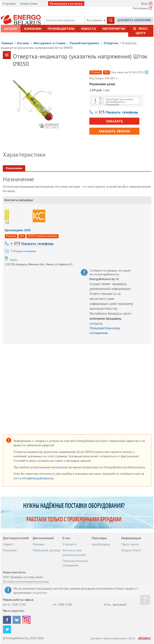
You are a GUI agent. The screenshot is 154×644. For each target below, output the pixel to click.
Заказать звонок (114, 131)
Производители (61, 29)
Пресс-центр (142, 31)
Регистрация (140, 8)
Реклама (38, 544)
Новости (88, 29)
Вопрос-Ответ (29, 4)
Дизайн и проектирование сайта (113, 638)
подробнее (40, 593)
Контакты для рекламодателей (74, 552)
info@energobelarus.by (38, 478)
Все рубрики (96, 20)
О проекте (9, 4)
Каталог (11, 29)
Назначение (14, 168)
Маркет (8, 544)
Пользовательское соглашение (75, 563)
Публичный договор (47, 550)
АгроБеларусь (101, 544)
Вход (145, 4)
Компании (33, 29)
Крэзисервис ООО (18, 230)
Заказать (114, 121)
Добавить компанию (134, 20)
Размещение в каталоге (66, 4)
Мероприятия (114, 29)
